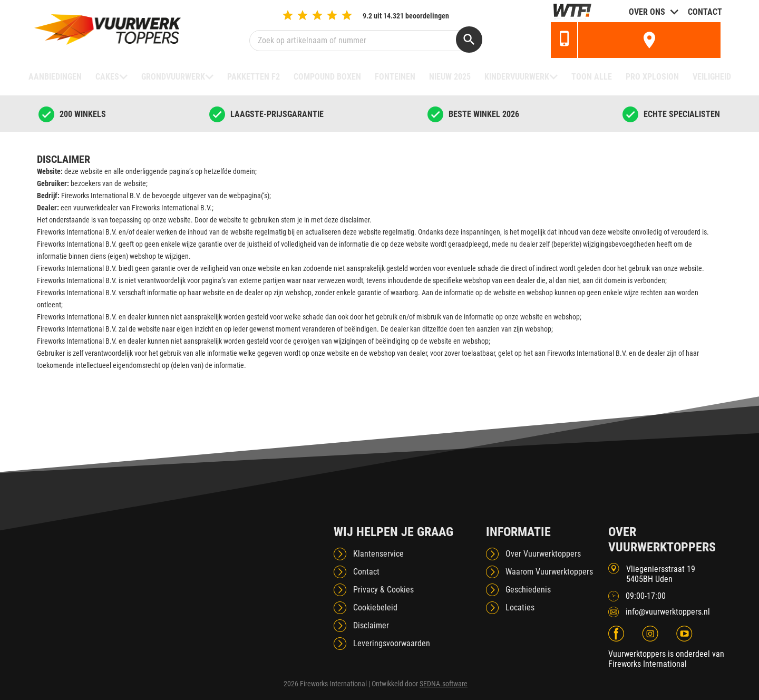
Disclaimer (371, 625)
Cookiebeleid (375, 607)
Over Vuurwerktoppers (543, 554)
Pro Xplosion (652, 77)
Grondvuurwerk (173, 77)
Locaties (520, 607)
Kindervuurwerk (517, 77)
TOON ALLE (592, 77)
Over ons (647, 12)
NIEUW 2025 (450, 77)
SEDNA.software (444, 684)
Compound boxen (327, 77)
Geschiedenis (528, 590)
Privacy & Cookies (383, 590)
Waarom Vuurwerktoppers (549, 572)
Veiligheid (712, 77)
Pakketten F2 (254, 77)
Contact (705, 12)
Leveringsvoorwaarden (392, 643)
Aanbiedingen (55, 77)
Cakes (107, 77)
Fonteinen (395, 77)
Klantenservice (378, 554)
